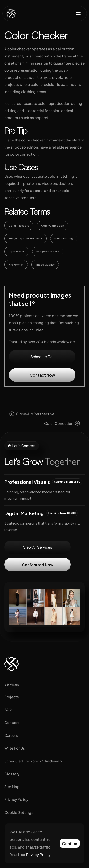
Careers (11, 735)
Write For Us (15, 748)
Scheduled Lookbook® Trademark (33, 761)
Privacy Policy (16, 799)
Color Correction (59, 423)
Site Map (12, 786)
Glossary (12, 774)
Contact (12, 722)
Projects (12, 697)
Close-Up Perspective (35, 414)
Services (12, 684)
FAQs (9, 710)
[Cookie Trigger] (19, 812)
